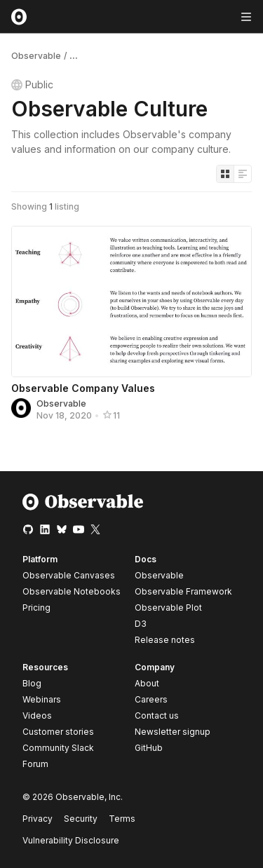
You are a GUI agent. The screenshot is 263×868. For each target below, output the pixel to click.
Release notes (165, 640)
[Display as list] (243, 174)
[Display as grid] (225, 174)
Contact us (157, 716)
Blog (32, 683)
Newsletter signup (173, 732)
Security (81, 819)
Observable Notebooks (72, 591)
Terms (122, 819)
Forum (35, 764)
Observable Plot (168, 608)
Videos (37, 716)
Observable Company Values (83, 388)
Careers (151, 699)
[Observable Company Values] (131, 301)
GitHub (149, 748)
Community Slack (58, 748)
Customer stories (58, 732)
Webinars (42, 699)
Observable (36, 56)
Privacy (38, 819)
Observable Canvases (69, 575)
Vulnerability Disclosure (71, 840)
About (147, 683)
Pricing (36, 608)
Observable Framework (183, 591)
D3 (141, 624)
